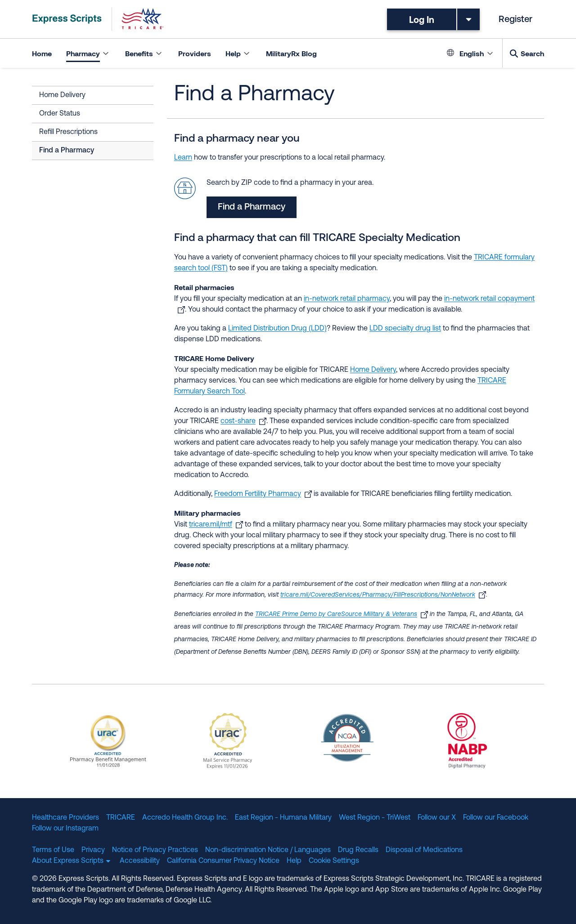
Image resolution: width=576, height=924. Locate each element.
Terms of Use (53, 850)
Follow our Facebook (496, 818)
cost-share (238, 421)
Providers (195, 53)
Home (42, 53)
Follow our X (437, 818)
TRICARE (121, 818)
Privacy (93, 850)
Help (294, 861)
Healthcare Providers (65, 818)
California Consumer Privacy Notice (223, 861)
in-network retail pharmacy (347, 299)
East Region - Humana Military (283, 818)
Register (515, 20)
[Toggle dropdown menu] (468, 19)
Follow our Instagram (65, 829)
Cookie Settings (334, 861)
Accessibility (140, 861)
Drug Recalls (358, 850)
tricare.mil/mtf (211, 525)
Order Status (60, 114)
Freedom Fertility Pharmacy (258, 494)
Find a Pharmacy (67, 151)
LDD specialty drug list (405, 329)
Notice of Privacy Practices (155, 850)
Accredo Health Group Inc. (185, 818)
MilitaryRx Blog (291, 53)
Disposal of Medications (424, 850)
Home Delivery (62, 95)
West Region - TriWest (375, 818)
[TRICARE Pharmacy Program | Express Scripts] (98, 19)
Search (532, 53)
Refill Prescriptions (68, 132)
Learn (183, 158)
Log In (422, 19)
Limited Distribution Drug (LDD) (277, 329)
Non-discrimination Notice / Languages (268, 850)
